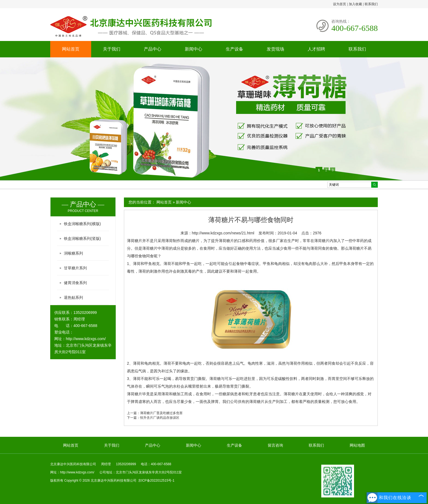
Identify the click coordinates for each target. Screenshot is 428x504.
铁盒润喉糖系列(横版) (82, 224)
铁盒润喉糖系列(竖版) (82, 238)
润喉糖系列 (73, 253)
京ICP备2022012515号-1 (156, 481)
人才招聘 (316, 49)
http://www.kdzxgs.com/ (86, 339)
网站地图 (357, 445)
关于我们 (112, 49)
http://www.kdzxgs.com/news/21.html (223, 233)
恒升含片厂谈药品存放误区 (160, 418)
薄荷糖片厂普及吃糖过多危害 (161, 413)
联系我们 (371, 4)
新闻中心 (194, 49)
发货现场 (275, 49)
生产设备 (234, 49)
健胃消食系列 (75, 283)
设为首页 (340, 4)
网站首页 (71, 49)
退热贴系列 (73, 297)
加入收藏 (355, 4)
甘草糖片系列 (75, 268)
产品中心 (153, 49)
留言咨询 (275, 445)
